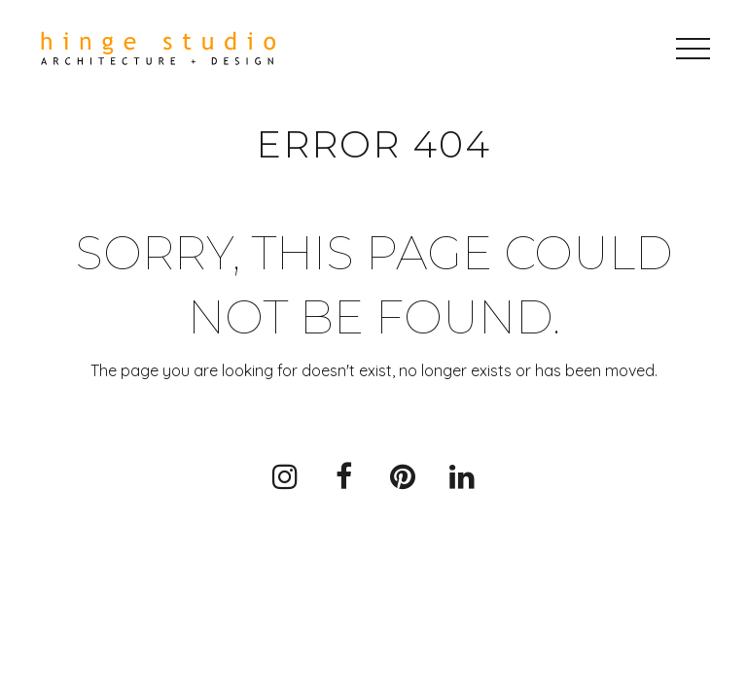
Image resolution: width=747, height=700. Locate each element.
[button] (693, 49)
